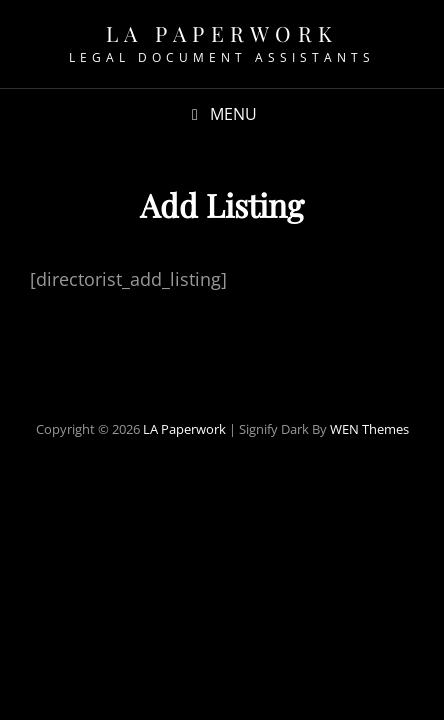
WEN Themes (369, 429)
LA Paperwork (222, 33)
